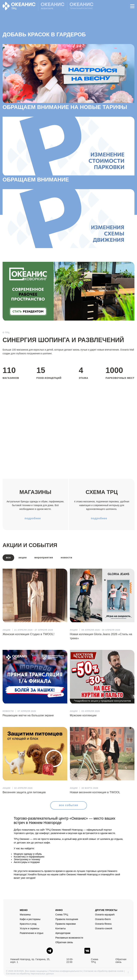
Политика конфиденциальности (66, 971)
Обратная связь (64, 942)
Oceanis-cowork (104, 928)
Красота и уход (28, 924)
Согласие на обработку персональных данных (30, 974)
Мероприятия (44, 557)
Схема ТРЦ (62, 915)
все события (68, 805)
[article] (35, 602)
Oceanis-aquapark (105, 915)
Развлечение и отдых (32, 933)
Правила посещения (67, 919)
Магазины (25, 915)
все (8, 557)
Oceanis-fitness (103, 924)
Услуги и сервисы (30, 928)
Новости (66, 557)
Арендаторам (63, 933)
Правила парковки (66, 924)
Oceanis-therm (103, 919)
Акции (23, 557)
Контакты (60, 928)
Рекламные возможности (69, 938)
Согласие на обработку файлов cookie (104, 971)
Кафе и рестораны (30, 919)
